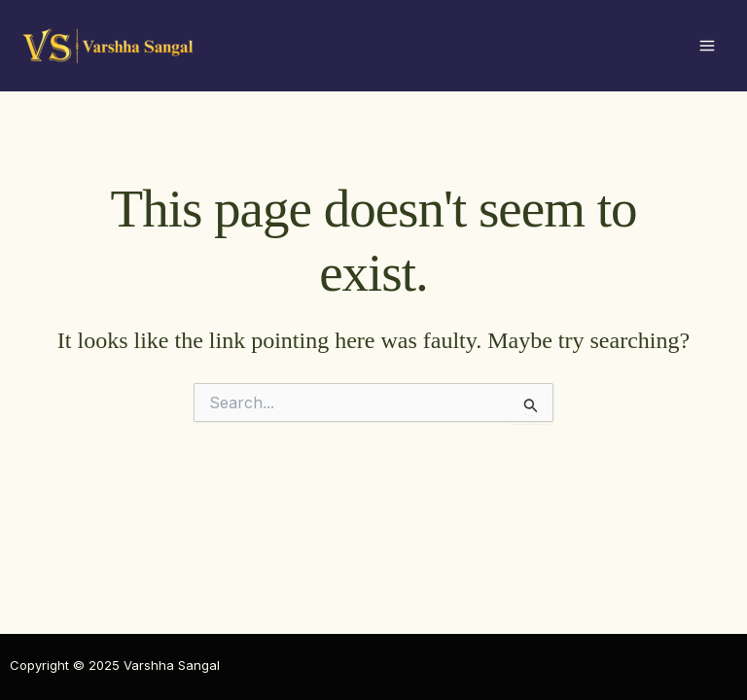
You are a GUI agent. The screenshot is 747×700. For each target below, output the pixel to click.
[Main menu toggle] (707, 46)
